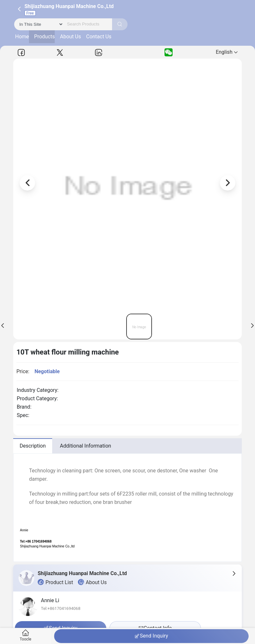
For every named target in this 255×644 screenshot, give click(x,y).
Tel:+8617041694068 (61, 608)
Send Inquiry (151, 636)
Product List (55, 582)
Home (22, 37)
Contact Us (99, 37)
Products (44, 37)
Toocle (26, 635)
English (227, 52)
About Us (70, 37)
